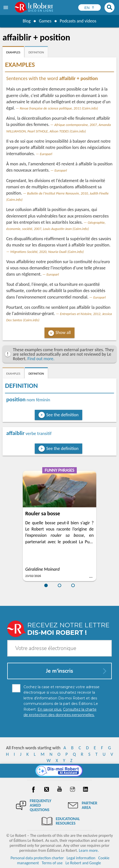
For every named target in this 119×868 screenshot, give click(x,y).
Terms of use (52, 863)
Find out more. (41, 359)
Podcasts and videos (78, 21)
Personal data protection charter (37, 858)
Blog (26, 21)
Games (45, 21)
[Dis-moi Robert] (60, 771)
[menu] (6, 7)
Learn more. (89, 850)
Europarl (46, 154)
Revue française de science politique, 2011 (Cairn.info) (59, 108)
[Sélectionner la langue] (89, 7)
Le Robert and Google (83, 863)
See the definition (62, 415)
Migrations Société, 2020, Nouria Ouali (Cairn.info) (47, 252)
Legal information (81, 858)
